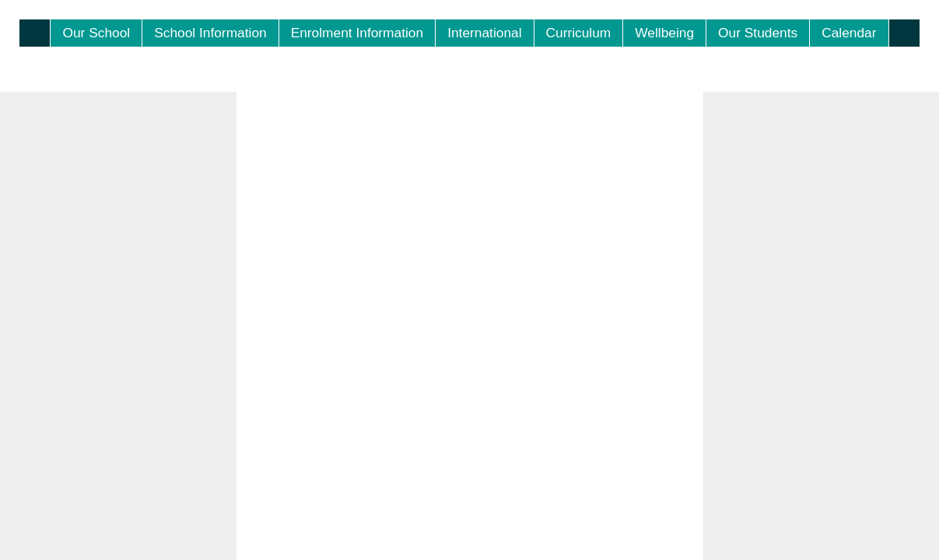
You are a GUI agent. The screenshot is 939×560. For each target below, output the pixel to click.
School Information (210, 33)
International (484, 33)
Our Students (758, 33)
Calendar (849, 33)
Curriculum (579, 33)
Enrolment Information (357, 33)
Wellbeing (664, 33)
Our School (96, 33)
